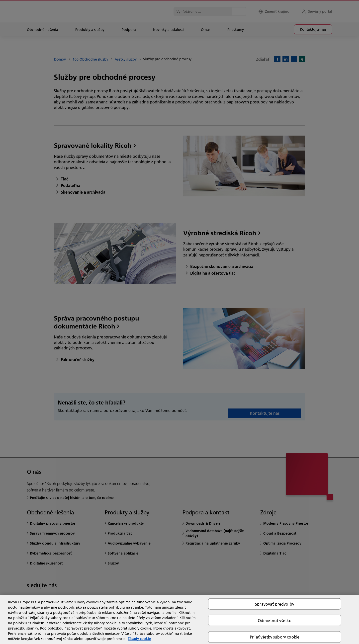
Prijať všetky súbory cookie (275, 637)
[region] (179, 619)
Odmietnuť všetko (275, 620)
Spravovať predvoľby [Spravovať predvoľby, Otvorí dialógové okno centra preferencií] (275, 604)
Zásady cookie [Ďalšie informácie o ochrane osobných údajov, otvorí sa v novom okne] (139, 639)
